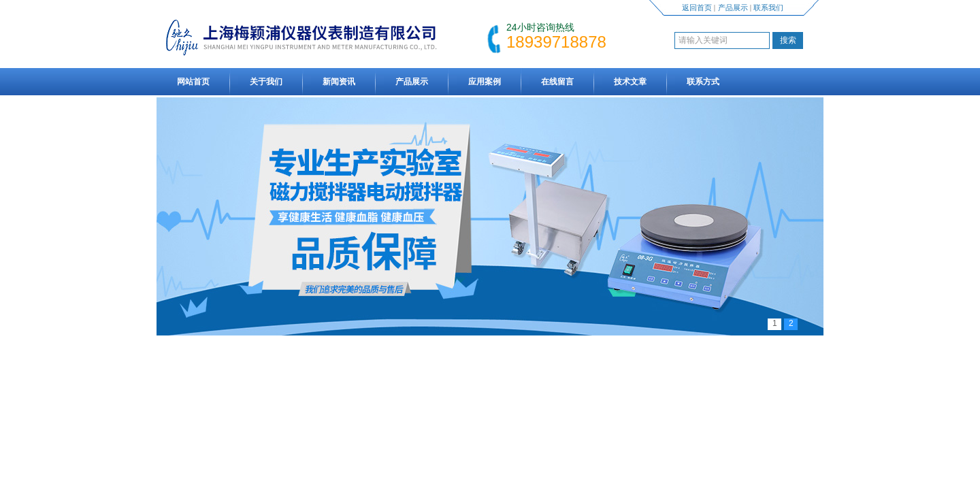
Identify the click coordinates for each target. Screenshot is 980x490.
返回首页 (697, 7)
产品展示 (733, 7)
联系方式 (703, 82)
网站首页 (193, 82)
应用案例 (485, 82)
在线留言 (557, 82)
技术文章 (630, 82)
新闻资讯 (339, 82)
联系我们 (768, 7)
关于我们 (266, 82)
